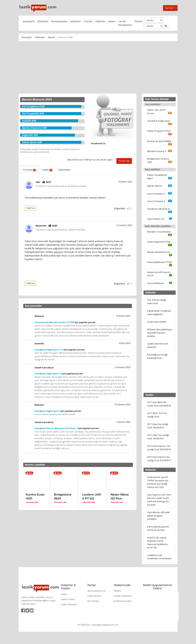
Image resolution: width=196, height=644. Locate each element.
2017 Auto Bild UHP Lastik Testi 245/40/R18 (159, 404)
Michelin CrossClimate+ (159, 232)
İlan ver (169, 8)
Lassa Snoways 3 (156, 194)
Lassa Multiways (156, 283)
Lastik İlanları (94, 596)
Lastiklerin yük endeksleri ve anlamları (159, 557)
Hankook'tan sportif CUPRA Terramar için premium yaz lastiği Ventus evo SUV (158, 482)
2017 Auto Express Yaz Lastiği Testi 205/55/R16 (159, 448)
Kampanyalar (59, 21)
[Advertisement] (98, 68)
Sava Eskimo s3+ (156, 219)
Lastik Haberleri (69, 604)
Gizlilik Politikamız (123, 596)
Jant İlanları (93, 601)
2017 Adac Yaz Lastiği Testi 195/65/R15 (158, 437)
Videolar (100, 21)
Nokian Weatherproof (158, 252)
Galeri (112, 21)
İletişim (117, 591)
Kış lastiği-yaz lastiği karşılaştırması (157, 356)
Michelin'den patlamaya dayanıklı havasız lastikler (160, 333)
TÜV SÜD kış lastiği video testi (157, 302)
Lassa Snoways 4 (156, 201)
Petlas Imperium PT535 (159, 242)
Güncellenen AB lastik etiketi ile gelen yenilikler (158, 516)
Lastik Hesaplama (125, 23)
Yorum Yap (124, 161)
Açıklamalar (64, 170)
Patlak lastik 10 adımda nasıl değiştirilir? (159, 313)
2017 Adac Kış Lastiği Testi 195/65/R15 (158, 426)
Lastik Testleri (68, 599)
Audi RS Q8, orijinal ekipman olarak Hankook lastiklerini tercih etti (157, 543)
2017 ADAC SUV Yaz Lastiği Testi (157, 415)
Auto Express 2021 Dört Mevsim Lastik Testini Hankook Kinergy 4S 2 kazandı (159, 500)
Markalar (43, 21)
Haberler (76, 21)
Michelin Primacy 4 (157, 151)
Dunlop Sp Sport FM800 (159, 141)
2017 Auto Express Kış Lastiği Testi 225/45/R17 (159, 459)
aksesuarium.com (97, 591)
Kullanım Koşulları (123, 601)
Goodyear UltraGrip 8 (158, 209)
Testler (88, 21)
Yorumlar (30, 170)
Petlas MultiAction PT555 (160, 262)
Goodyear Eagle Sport (159, 121)
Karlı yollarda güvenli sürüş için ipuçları (158, 528)
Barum (52, 37)
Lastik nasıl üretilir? (157, 322)
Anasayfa (29, 21)
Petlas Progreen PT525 (159, 131)
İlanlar (139, 21)
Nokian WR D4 (154, 186)
